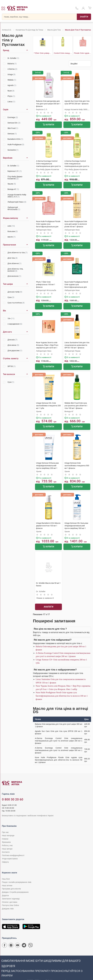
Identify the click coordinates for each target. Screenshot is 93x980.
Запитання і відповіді (11, 899)
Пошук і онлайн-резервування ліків (17, 882)
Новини (5, 839)
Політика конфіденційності (13, 855)
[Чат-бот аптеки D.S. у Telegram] (24, 946)
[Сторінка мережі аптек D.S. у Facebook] (5, 946)
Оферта (5, 862)
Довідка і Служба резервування (15, 892)
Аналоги (48, 607)
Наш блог (6, 879)
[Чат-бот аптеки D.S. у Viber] (30, 946)
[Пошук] (84, 17)
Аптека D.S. (7, 30)
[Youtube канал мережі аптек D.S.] (18, 946)
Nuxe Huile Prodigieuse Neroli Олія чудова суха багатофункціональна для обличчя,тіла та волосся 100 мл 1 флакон (62, 696)
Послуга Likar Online (10, 905)
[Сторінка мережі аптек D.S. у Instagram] (11, 946)
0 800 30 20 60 (13, 799)
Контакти (6, 852)
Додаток (5, 895)
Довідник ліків (8, 909)
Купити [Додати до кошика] (48, 125)
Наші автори (7, 849)
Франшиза (6, 842)
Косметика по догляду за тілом (29, 30)
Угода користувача (10, 859)
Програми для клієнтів (11, 889)
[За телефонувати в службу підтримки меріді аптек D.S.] (77, 9)
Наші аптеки (7, 886)
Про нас (5, 832)
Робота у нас (7, 845)
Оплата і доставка (10, 902)
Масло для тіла (54, 30)
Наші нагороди (8, 835)
